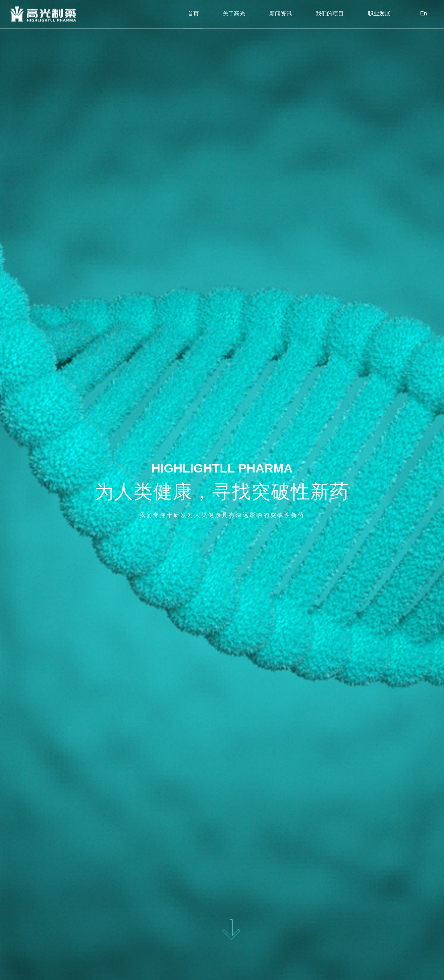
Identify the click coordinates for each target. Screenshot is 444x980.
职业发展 (379, 14)
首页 (193, 14)
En (424, 14)
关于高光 (234, 14)
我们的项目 (330, 14)
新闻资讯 (281, 14)
